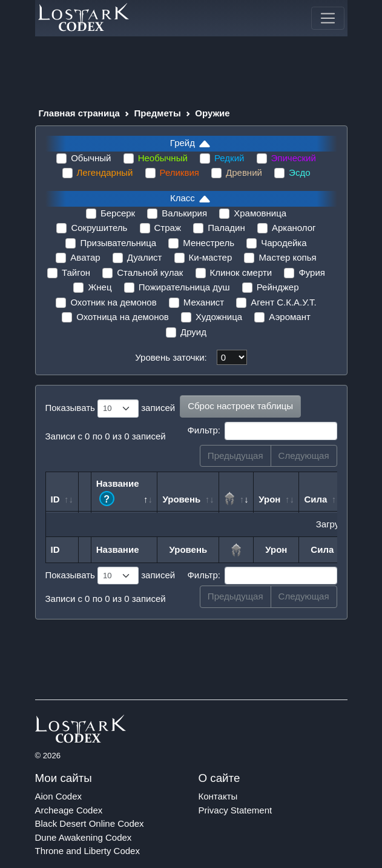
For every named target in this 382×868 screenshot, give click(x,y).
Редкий (229, 158)
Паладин (226, 228)
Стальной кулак (150, 272)
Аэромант (289, 317)
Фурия (312, 272)
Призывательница (118, 243)
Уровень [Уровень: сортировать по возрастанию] (181, 499)
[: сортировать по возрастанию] (236, 492)
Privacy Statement (235, 810)
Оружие (212, 113)
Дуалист (145, 257)
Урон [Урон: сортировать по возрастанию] (269, 499)
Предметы (158, 113)
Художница (219, 317)
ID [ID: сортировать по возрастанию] (55, 499)
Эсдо (299, 172)
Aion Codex (59, 796)
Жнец (100, 287)
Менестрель (209, 243)
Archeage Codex (69, 810)
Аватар (85, 257)
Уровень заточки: (171, 357)
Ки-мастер (211, 257)
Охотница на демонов (123, 317)
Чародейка (284, 243)
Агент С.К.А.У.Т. (283, 302)
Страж (168, 228)
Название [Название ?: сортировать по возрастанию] (118, 492)
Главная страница (79, 113)
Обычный (91, 158)
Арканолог (294, 228)
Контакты (218, 796)
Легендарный (105, 172)
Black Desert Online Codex (90, 823)
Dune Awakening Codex (84, 837)
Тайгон (76, 272)
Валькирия (184, 213)
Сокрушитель (99, 228)
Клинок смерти (241, 272)
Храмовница (260, 213)
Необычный (163, 158)
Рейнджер (278, 287)
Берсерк (118, 213)
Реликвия (179, 172)
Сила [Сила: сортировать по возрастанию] (315, 499)
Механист (204, 302)
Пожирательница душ (184, 287)
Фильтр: (262, 431)
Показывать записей (110, 409)
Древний (244, 172)
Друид (193, 332)
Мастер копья (287, 257)
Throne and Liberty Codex (87, 851)
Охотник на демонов (113, 302)
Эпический (294, 158)
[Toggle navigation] (328, 18)
